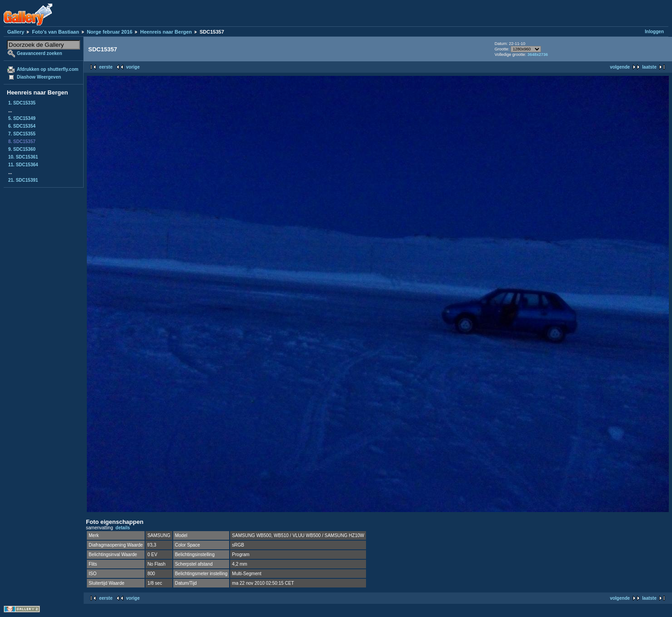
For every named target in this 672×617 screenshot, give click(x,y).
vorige (133, 67)
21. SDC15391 (23, 180)
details (123, 528)
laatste (649, 67)
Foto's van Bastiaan (55, 32)
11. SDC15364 (23, 165)
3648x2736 (538, 55)
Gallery (16, 32)
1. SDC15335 (22, 103)
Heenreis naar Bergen (166, 32)
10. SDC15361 (23, 157)
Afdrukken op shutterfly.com (48, 69)
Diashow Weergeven (39, 77)
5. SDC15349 (22, 118)
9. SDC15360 (22, 149)
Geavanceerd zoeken (40, 53)
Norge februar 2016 (110, 32)
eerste (106, 67)
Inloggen (654, 32)
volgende (620, 67)
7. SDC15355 (22, 134)
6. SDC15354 (22, 126)
